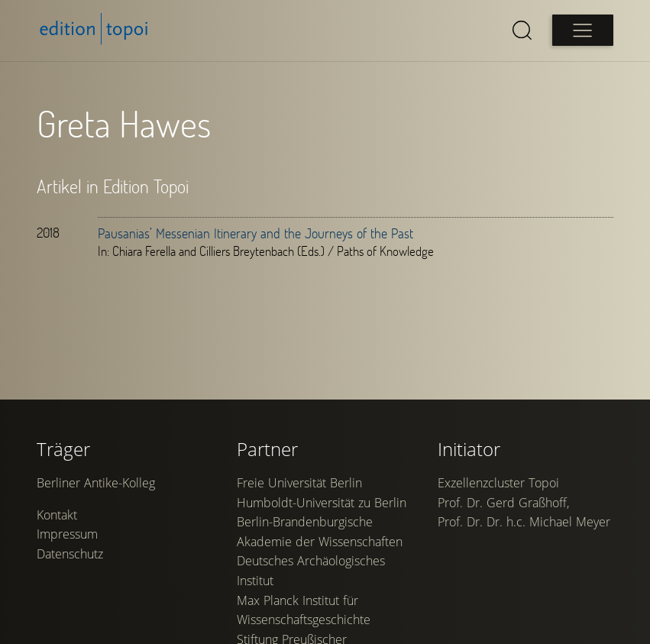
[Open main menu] (583, 30)
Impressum (67, 534)
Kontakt (57, 515)
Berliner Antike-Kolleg (96, 483)
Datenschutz (70, 554)
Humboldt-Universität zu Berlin (322, 503)
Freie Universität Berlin (299, 483)
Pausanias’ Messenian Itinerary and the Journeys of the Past (255, 233)
